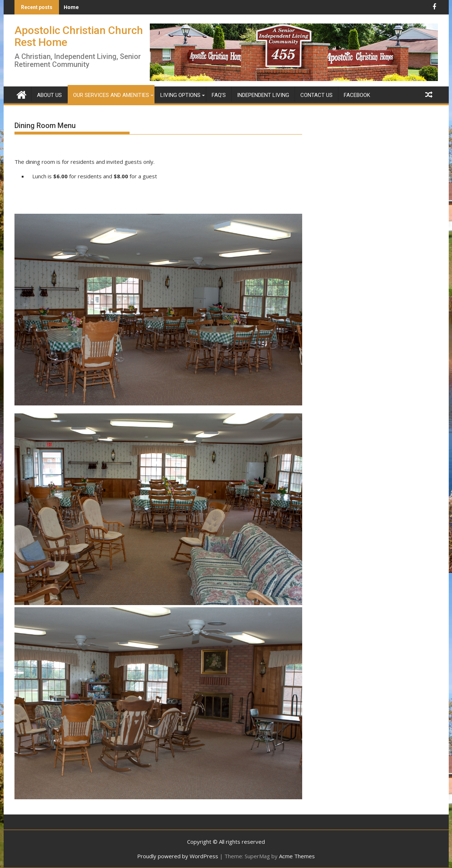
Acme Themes (297, 856)
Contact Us (316, 95)
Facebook (357, 95)
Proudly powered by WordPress (178, 856)
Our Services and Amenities (111, 95)
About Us (49, 95)
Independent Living (263, 95)
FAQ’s (219, 95)
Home (71, 7)
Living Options (180, 95)
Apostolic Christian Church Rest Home (79, 36)
